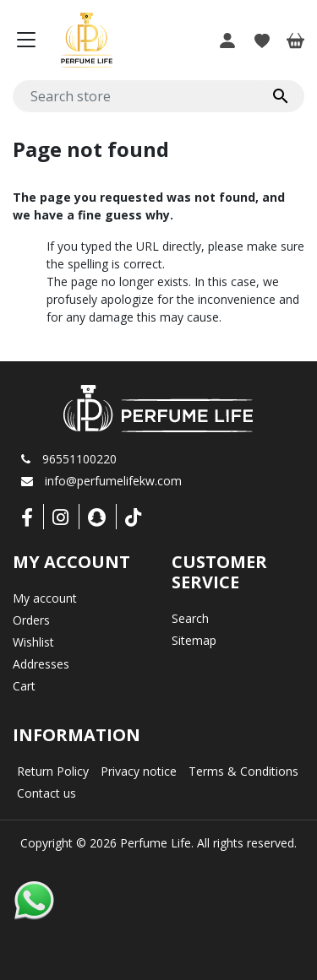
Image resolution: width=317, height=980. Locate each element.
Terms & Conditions (243, 771)
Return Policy (53, 771)
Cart (24, 686)
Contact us (46, 793)
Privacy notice (139, 771)
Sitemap (194, 640)
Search (190, 618)
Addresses (41, 664)
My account (45, 598)
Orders (31, 620)
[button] (227, 40)
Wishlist (33, 642)
